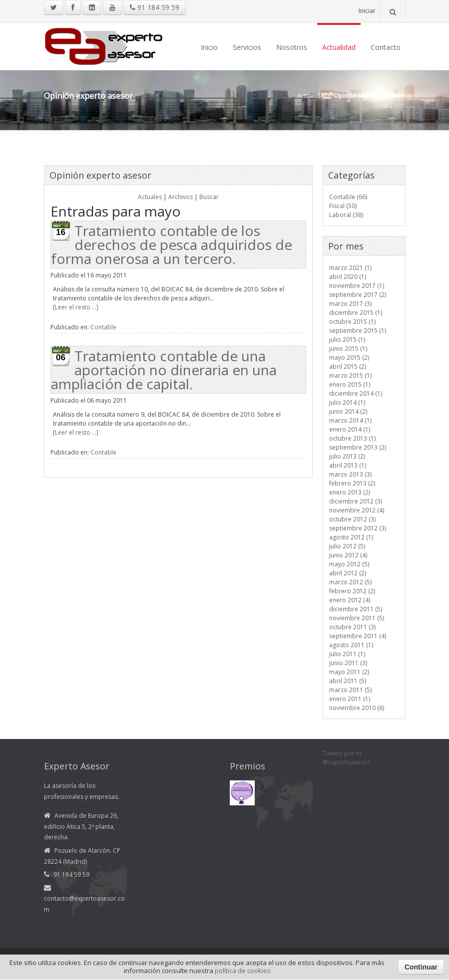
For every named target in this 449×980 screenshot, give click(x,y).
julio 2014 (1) (347, 402)
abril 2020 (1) (348, 277)
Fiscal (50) (343, 206)
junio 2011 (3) (348, 663)
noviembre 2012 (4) (357, 510)
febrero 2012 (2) (352, 591)
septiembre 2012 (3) (358, 528)
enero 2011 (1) (350, 699)
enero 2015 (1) (350, 384)
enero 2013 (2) (350, 492)
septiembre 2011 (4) (358, 636)
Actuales (150, 197)
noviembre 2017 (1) (357, 286)
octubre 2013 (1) (352, 438)
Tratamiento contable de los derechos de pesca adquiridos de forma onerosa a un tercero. (172, 245)
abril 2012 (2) (348, 573)
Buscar (209, 197)
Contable (103, 327)
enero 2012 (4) (350, 600)
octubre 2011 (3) (352, 627)
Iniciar (367, 11)
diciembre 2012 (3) (356, 501)
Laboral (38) (346, 215)
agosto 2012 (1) (351, 537)
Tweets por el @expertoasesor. (347, 758)
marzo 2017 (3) (350, 304)
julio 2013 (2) (347, 456)
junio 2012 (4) (348, 555)
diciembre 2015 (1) (356, 313)
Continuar (421, 967)
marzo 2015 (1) (350, 375)
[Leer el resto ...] (76, 307)
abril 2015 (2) (348, 367)
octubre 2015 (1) (352, 322)
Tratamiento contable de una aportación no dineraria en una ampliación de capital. (164, 370)
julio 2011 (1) (347, 654)
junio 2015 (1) (348, 349)
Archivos (181, 197)
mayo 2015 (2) (349, 358)
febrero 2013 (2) (352, 483)
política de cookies (243, 971)
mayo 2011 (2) (349, 672)
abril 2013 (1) (348, 465)
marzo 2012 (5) (350, 582)
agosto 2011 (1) (351, 645)
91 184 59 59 (155, 7)
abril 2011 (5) (348, 681)
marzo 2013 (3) (350, 474)
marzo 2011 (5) (350, 690)
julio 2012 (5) (347, 546)
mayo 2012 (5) (349, 564)
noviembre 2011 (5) (357, 618)
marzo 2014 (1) (350, 420)
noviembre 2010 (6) (357, 708)
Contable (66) (348, 197)
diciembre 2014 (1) (356, 393)
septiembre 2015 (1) (358, 331)
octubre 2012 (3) (352, 519)
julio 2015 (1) (347, 340)
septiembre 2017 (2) (358, 295)
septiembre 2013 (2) (358, 447)
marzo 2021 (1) (350, 268)
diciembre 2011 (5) (356, 609)
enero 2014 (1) (350, 429)
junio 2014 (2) (348, 411)
